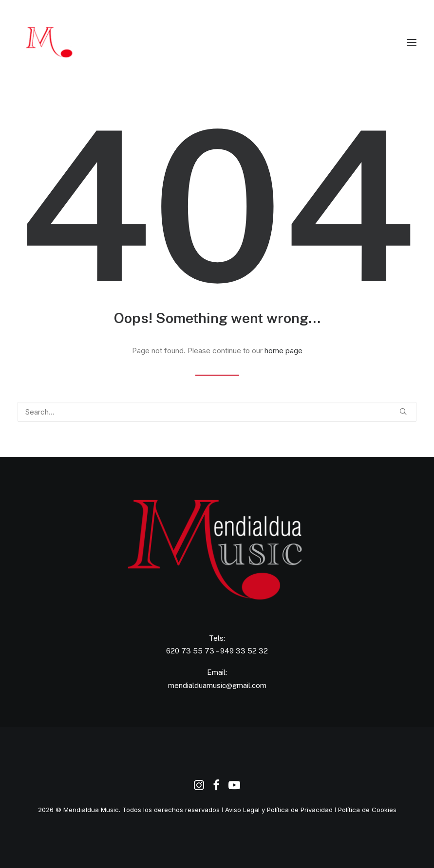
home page (283, 351)
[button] (412, 42)
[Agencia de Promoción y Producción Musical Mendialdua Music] (66, 42)
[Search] (217, 412)
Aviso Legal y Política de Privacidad (279, 810)
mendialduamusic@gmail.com (217, 685)
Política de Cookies (367, 810)
